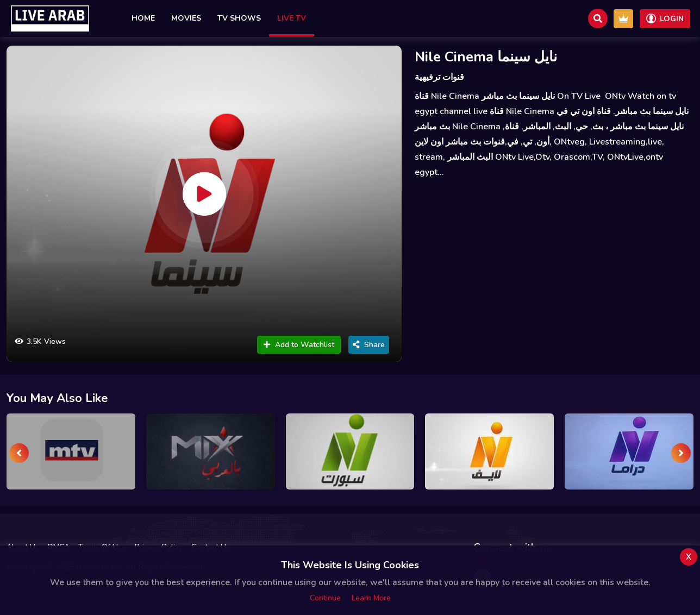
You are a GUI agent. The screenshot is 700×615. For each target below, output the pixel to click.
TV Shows (239, 18)
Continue (325, 598)
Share (369, 345)
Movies (186, 18)
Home (143, 18)
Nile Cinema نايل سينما (486, 57)
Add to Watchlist (299, 345)
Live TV (292, 18)
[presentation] (19, 453)
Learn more (371, 598)
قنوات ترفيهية (439, 77)
